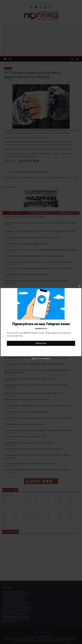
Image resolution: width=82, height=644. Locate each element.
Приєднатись (41, 343)
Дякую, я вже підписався (41, 358)
